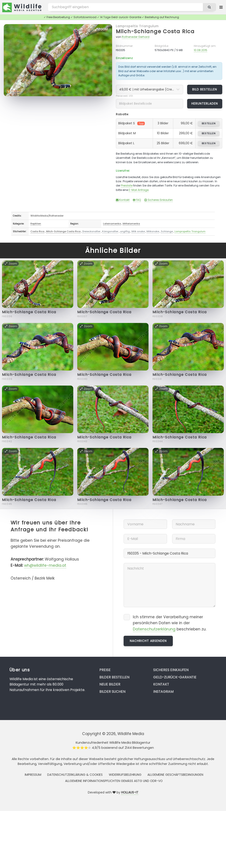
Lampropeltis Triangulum (137, 26)
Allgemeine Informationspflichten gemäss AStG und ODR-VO (114, 781)
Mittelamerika (131, 224)
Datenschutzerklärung (154, 629)
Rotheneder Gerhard (136, 37)
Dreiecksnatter (91, 231)
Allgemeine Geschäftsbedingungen (175, 775)
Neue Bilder (110, 684)
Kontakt (123, 200)
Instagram (163, 692)
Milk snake (138, 231)
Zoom (101, 29)
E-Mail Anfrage (139, 190)
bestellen (209, 123)
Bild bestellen (205, 89)
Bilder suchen (112, 692)
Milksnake (153, 231)
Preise (105, 670)
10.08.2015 (201, 50)
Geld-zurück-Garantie (175, 677)
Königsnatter (110, 231)
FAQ (137, 200)
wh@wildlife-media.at (45, 565)
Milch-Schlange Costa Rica (155, 31)
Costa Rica (37, 231)
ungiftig (125, 231)
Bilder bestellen (114, 677)
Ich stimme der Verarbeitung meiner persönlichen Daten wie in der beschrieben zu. (170, 623)
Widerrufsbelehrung (125, 775)
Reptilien (36, 224)
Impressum (33, 775)
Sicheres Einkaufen (159, 200)
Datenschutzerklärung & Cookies (75, 775)
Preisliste (127, 185)
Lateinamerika (112, 224)
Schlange (167, 231)
